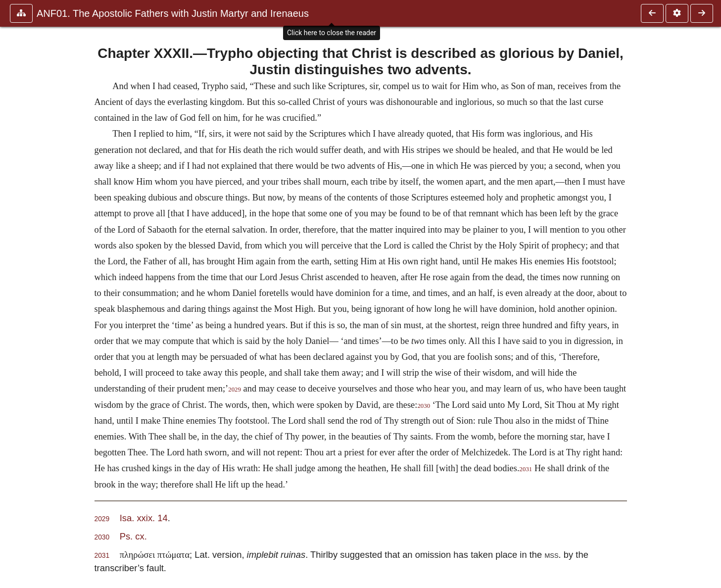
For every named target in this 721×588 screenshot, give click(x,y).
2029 (235, 390)
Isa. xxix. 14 (144, 518)
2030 (424, 406)
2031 (526, 469)
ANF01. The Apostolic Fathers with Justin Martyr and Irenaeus (173, 13)
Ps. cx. (133, 536)
